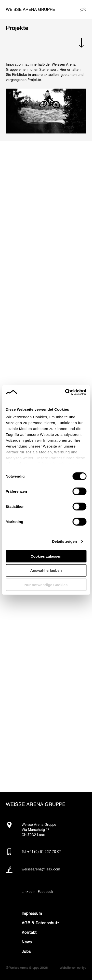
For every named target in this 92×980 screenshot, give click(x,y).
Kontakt (29, 933)
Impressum (32, 914)
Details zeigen (64, 541)
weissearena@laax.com (41, 869)
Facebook (46, 892)
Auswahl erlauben (46, 570)
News (27, 942)
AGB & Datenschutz (40, 923)
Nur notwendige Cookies (46, 585)
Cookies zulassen (46, 556)
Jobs (26, 952)
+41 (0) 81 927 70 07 (44, 852)
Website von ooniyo (73, 968)
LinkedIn (28, 892)
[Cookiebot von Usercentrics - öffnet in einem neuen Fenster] (66, 392)
